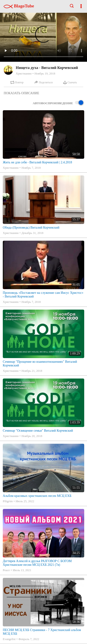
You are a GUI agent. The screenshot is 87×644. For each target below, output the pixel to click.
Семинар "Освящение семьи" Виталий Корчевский (38, 431)
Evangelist (9, 639)
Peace (6, 570)
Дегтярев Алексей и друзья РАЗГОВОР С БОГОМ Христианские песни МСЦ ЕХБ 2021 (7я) (37, 563)
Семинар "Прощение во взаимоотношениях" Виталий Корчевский (40, 364)
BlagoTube (19, 6)
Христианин (24, 73)
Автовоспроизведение (58, 103)
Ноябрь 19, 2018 (45, 73)
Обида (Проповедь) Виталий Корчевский (31, 228)
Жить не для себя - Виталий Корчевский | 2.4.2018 (37, 162)
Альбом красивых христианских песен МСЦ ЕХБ (37, 496)
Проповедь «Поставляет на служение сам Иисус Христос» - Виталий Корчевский (43, 295)
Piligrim (8, 501)
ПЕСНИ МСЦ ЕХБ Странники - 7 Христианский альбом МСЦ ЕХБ (42, 632)
